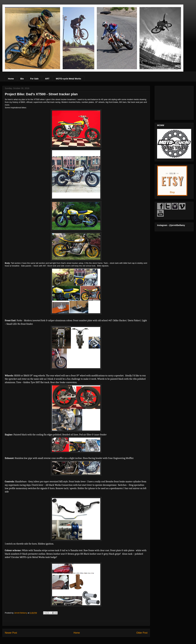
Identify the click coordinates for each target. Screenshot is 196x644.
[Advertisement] (174, 102)
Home (11, 79)
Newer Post (11, 633)
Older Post (142, 633)
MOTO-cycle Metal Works (69, 79)
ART (47, 79)
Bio (22, 79)
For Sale (34, 79)
